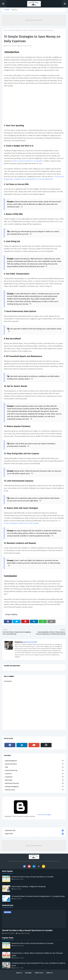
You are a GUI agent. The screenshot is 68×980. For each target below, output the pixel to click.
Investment (34, 777)
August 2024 (34, 834)
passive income (34, 790)
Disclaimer (28, 973)
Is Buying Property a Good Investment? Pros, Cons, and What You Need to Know (38, 964)
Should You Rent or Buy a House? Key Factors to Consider (33, 877)
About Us (19, 973)
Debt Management (34, 761)
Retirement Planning (34, 783)
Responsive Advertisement (34, 20)
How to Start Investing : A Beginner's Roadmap (29, 887)
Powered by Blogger (28, 815)
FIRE (34, 767)
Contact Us (49, 973)
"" (28, 161)
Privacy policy (39, 973)
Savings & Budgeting (14, 30)
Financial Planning (34, 770)
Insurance (34, 774)
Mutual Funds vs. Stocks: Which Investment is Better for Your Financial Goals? (37, 954)
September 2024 (34, 830)
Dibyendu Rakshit (11, 46)
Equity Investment (34, 764)
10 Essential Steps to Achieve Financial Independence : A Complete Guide (38, 896)
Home (6, 30)
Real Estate (34, 780)
